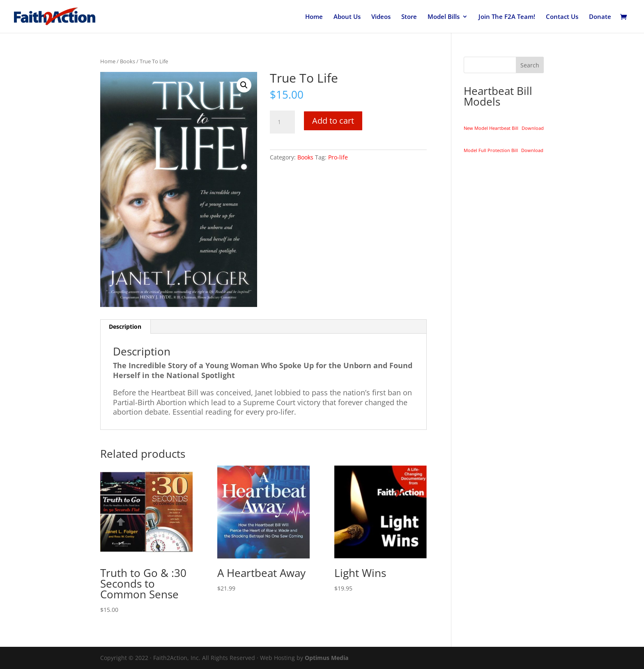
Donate (600, 17)
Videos (381, 17)
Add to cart (333, 121)
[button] (244, 85)
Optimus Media (327, 658)
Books (128, 61)
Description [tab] (125, 326)
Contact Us (562, 17)
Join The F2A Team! (507, 17)
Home (314, 17)
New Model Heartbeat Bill (491, 128)
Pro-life (338, 157)
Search (530, 65)
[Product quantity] (282, 122)
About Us (347, 17)
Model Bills (444, 17)
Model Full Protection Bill (491, 150)
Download (533, 128)
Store (409, 17)
